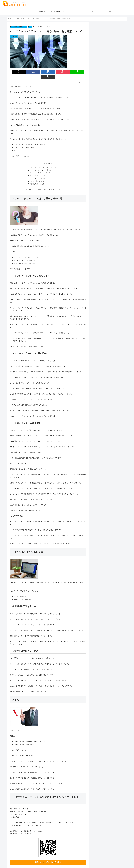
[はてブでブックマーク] (42, 72)
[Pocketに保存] (54, 72)
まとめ (30, 181)
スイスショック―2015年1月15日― (40, 167)
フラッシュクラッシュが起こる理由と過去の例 (42, 162)
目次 (45, 158)
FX (30, 27)
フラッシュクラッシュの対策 (37, 173)
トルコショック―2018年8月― (39, 170)
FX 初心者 (14, 27)
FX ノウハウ (23, 27)
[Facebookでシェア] (29, 72)
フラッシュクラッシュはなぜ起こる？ (41, 165)
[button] (80, 72)
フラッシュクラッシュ (45, 27)
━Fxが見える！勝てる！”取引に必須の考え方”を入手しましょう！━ (49, 184)
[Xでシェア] (16, 72)
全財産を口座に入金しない (38, 179)
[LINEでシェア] (67, 72)
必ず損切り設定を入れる (37, 176)
